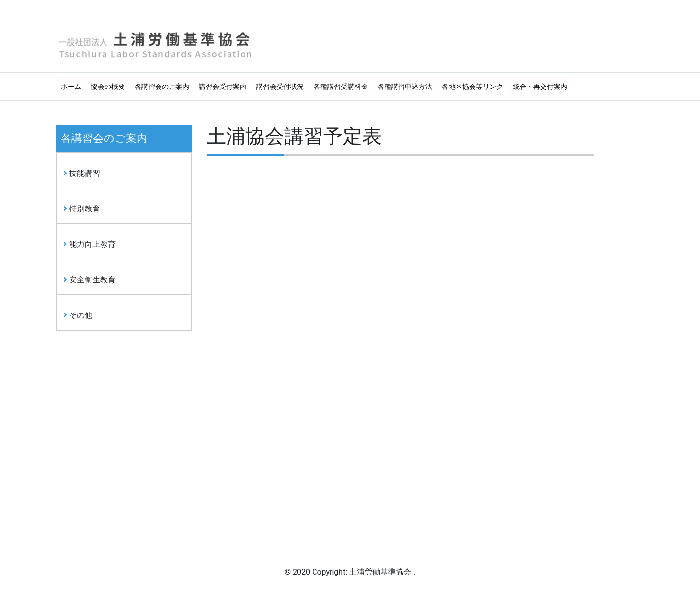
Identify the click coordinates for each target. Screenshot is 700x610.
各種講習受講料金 (341, 87)
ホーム (71, 87)
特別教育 (82, 209)
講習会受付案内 (223, 87)
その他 (78, 315)
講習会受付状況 (280, 87)
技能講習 (82, 173)
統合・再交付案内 (540, 87)
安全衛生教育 (89, 280)
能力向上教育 (89, 244)
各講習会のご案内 (162, 87)
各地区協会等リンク (472, 87)
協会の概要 (108, 87)
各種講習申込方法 (405, 87)
